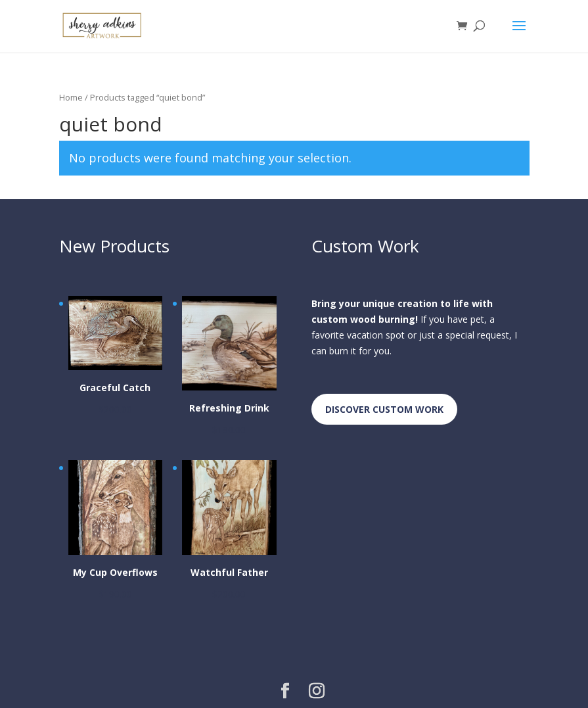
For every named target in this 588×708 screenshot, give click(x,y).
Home (71, 97)
